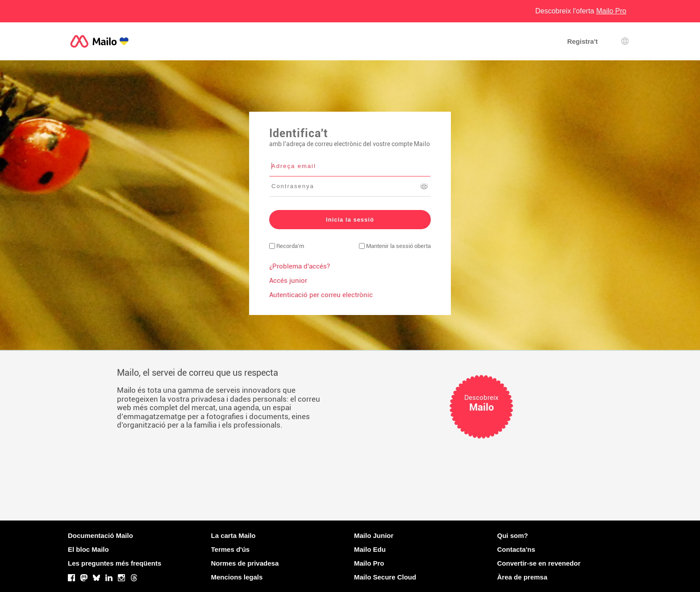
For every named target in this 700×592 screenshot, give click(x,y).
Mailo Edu (370, 549)
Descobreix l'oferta (581, 11)
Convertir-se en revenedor (539, 563)
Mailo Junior (374, 535)
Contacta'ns (516, 549)
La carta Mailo (233, 535)
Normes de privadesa (245, 563)
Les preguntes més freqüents (115, 563)
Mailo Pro (369, 563)
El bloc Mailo (88, 549)
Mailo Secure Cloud (385, 577)
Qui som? (513, 535)
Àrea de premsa (523, 577)
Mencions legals (237, 577)
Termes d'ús (231, 549)
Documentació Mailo (100, 535)
